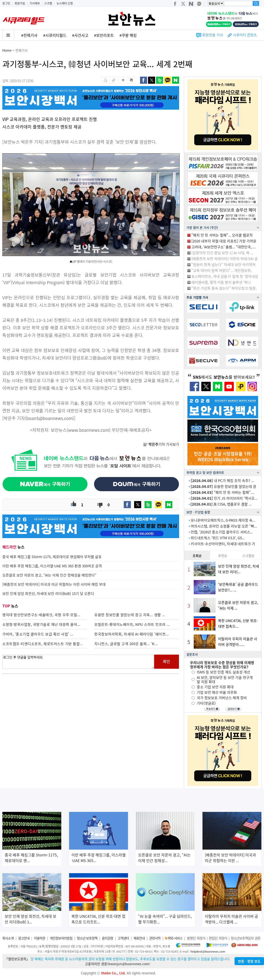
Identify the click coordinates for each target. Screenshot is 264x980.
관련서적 (155, 938)
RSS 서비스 (175, 938)
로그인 (6, 3)
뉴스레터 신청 (65, 3)
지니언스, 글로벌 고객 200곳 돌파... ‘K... (126, 644)
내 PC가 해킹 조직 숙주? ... (222, 481)
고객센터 (123, 938)
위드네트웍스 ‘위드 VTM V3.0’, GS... (218, 538)
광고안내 (24, 938)
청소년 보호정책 (87, 938)
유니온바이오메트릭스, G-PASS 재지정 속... (223, 520)
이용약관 (40, 938)
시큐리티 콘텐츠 (245, 35)
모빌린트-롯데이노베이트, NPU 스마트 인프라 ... (132, 624)
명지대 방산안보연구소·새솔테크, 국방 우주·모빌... (41, 615)
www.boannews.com (89, 430)
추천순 (223, 556)
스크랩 (48, 3)
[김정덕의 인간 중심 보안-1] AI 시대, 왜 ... (222, 253)
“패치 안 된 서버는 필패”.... (223, 492)
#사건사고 (80, 35)
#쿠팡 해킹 (128, 35)
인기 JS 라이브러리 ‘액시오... (224, 498)
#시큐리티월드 (55, 35)
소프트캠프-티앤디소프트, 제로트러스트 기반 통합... (43, 644)
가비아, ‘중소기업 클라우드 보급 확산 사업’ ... (38, 634)
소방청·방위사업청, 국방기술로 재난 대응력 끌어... (41, 624)
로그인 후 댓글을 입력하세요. (78, 662)
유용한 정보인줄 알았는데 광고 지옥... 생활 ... (130, 615)
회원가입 (20, 3)
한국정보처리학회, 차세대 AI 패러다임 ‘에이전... (132, 634)
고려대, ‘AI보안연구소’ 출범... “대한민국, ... (223, 247)
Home (7, 50)
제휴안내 (139, 938)
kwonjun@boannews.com (129, 964)
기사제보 (35, 3)
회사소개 (8, 938)
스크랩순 (248, 556)
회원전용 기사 (213, 35)
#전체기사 (29, 35)
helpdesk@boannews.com (208, 951)
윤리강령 (107, 938)
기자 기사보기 (161, 444)
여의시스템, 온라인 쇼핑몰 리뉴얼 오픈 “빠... (224, 526)
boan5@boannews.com (49, 418)
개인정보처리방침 (61, 938)
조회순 (197, 556)
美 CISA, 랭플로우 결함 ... (221, 504)
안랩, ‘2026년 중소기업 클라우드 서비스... (222, 532)
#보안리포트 (104, 35)
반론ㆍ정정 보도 (249, 961)
